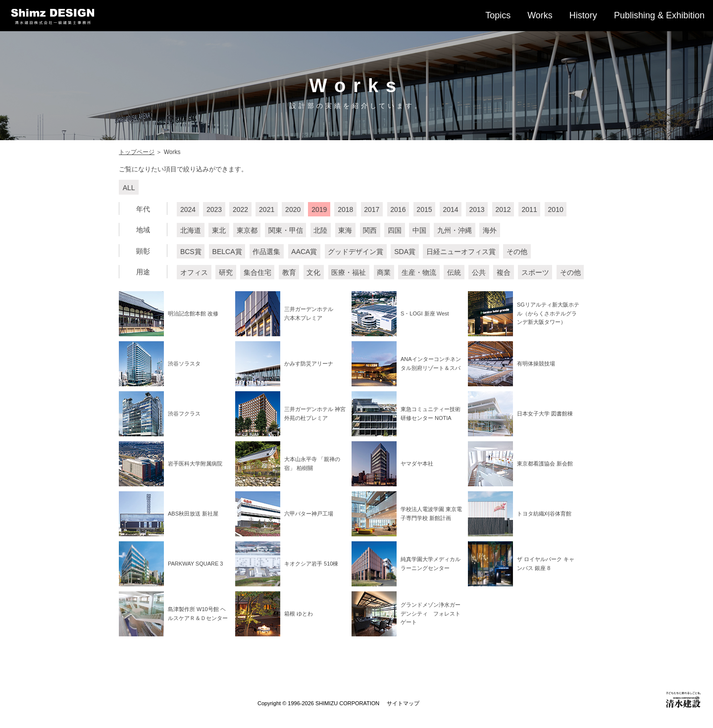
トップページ (137, 152)
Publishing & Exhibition (659, 15)
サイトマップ (403, 703)
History (583, 15)
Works (540, 15)
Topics (498, 15)
